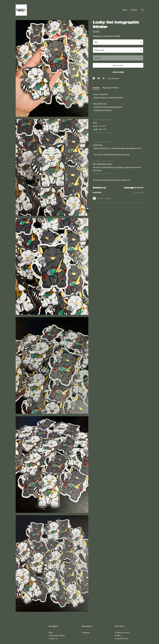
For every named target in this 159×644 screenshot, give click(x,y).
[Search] (142, 10)
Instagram (86, 632)
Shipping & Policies (110, 88)
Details (96, 88)
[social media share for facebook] (94, 78)
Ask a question (113, 78)
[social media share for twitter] (99, 78)
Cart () (134, 10)
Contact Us (53, 638)
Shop (125, 10)
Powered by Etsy (121, 638)
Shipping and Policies (57, 635)
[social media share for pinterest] (104, 78)
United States (109, 36)
